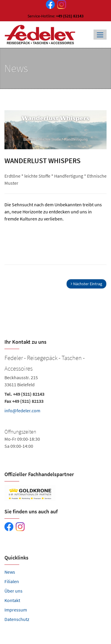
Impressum (16, 610)
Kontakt (12, 600)
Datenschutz (17, 619)
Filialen (12, 581)
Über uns (13, 591)
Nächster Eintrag (86, 284)
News (10, 572)
